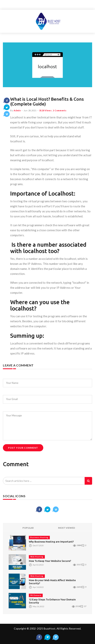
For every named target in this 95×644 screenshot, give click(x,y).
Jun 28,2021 (30, 110)
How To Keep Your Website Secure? (50, 561)
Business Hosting (39, 537)
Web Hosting (37, 557)
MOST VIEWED (67, 528)
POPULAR (28, 528)
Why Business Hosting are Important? (51, 542)
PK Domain (36, 595)
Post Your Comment (23, 448)
